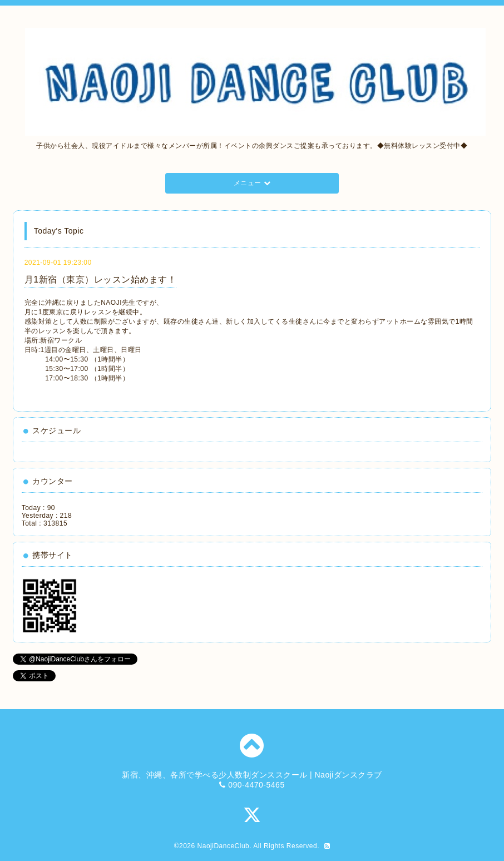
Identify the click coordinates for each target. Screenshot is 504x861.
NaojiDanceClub (224, 846)
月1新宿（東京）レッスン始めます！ (100, 279)
